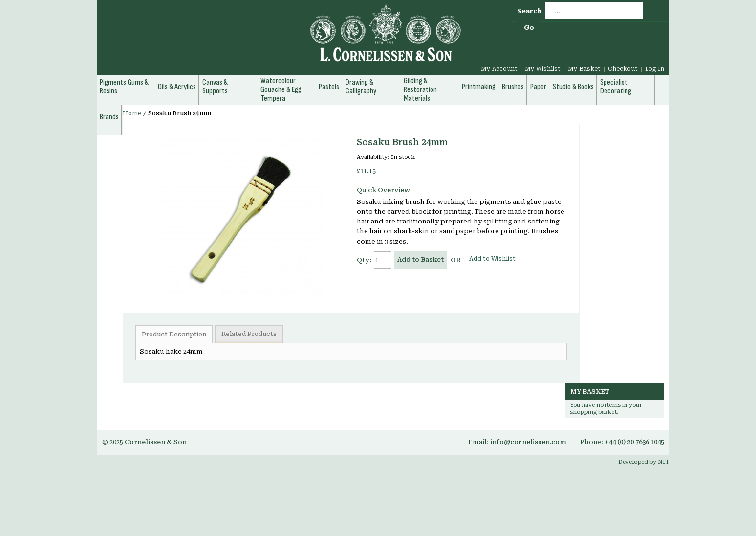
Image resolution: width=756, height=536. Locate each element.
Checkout (623, 69)
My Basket (584, 69)
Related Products (249, 334)
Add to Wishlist (492, 259)
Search (529, 11)
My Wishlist (543, 69)
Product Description (174, 335)
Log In (655, 69)
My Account (499, 69)
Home (132, 113)
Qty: (364, 260)
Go (529, 28)
